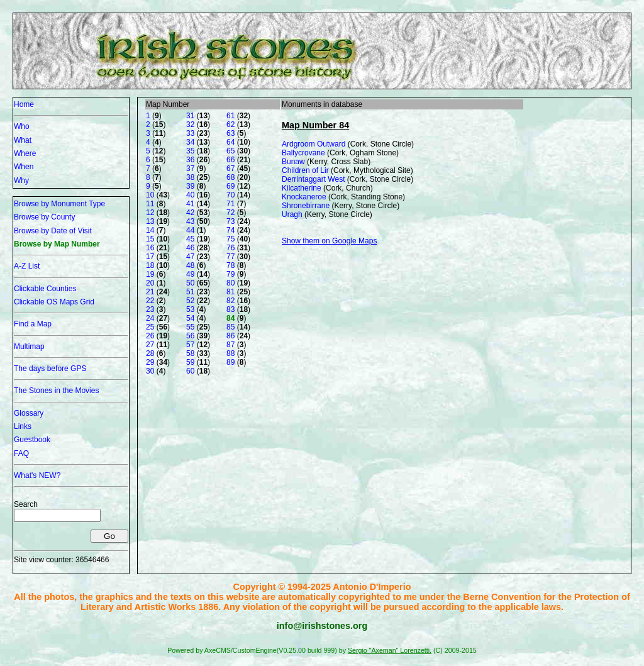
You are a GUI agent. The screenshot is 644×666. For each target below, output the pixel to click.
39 (190, 186)
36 (190, 160)
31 (190, 116)
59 (190, 362)
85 (230, 327)
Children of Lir (305, 170)
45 (190, 239)
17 (150, 257)
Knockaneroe (304, 197)
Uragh (292, 214)
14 (150, 230)
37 (190, 169)
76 (230, 248)
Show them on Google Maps (329, 241)
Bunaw (293, 162)
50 (190, 283)
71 (230, 204)
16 (150, 248)
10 (150, 195)
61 (230, 116)
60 (190, 371)
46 (190, 248)
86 (230, 336)
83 (230, 309)
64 (230, 142)
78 (230, 265)
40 (190, 195)
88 (230, 353)
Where (25, 153)
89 (230, 362)
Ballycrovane (303, 153)
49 (190, 274)
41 (190, 204)
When (24, 167)
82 (230, 301)
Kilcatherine (302, 188)
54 (190, 318)
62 (230, 125)
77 (230, 257)
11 (150, 204)
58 (190, 353)
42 (190, 213)
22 (150, 301)
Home (24, 104)
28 (150, 353)
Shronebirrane (306, 206)
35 (190, 151)
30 (150, 371)
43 (190, 221)
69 (230, 186)
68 (230, 177)
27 (150, 345)
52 (190, 301)
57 (190, 345)
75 (230, 239)
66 (230, 160)
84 (230, 318)
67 (230, 169)
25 (150, 327)
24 (150, 318)
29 (150, 362)
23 (150, 309)
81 (230, 292)
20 (150, 283)
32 (190, 125)
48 (190, 265)
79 (230, 274)
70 (230, 195)
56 (190, 336)
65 (230, 151)
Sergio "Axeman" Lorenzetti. (390, 650)
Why (21, 180)
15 (150, 239)
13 (150, 221)
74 (230, 230)
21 (150, 292)
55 (190, 327)
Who (22, 126)
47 (190, 257)
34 (190, 142)
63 (230, 133)
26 (150, 336)
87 (230, 345)
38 (190, 177)
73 (230, 221)
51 (190, 292)
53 (190, 309)
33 (190, 133)
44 (190, 230)
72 (230, 213)
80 (230, 283)
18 (150, 265)
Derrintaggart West (313, 179)
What (23, 140)
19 (150, 274)
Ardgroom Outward (314, 144)
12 (150, 213)
